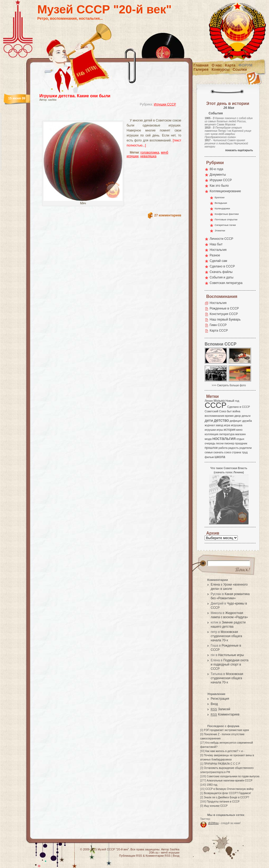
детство (221, 420)
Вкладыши (221, 203)
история (230, 430)
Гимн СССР (218, 325)
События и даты (221, 277)
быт (229, 411)
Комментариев (225, 714)
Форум (245, 65)
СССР (216, 405)
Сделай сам (218, 261)
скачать (218, 452)
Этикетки (220, 230)
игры (220, 430)
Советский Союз (215, 411)
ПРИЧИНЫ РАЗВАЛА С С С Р (222, 764)
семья (209, 452)
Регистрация (220, 699)
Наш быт (216, 244)
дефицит (236, 421)
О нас (217, 65)
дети (209, 420)
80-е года (216, 169)
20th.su (154, 852)
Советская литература (226, 283)
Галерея (201, 69)
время (229, 416)
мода (208, 439)
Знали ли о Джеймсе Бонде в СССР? (227, 797)
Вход (214, 704)
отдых (240, 439)
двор (238, 416)
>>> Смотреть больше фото (229, 385)
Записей (220, 709)
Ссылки (240, 69)
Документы (218, 175)
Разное (215, 255)
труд (245, 452)
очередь (210, 443)
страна (236, 452)
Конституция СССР (224, 314)
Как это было (219, 186)
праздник (241, 443)
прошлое (211, 448)
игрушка (237, 425)
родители (245, 448)
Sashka (175, 849)
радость (234, 448)
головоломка (150, 153)
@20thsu (213, 823)
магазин (240, 434)
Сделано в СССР (222, 266)
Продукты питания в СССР (223, 802)
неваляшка (148, 156)
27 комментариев (168, 215)
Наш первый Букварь (225, 319)
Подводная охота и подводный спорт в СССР (230, 664)
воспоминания (214, 416)
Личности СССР (221, 239)
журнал (210, 425)
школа (220, 457)
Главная (201, 65)
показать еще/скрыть (239, 150)
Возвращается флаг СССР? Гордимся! (227, 793)
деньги (246, 416)
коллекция (211, 434)
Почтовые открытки (226, 219)
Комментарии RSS (158, 856)
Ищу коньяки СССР (216, 806)
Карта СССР (219, 331)
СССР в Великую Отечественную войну (229, 789)
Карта (230, 65)
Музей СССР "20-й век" (104, 9)
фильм (209, 457)
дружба (247, 421)
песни (220, 443)
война (236, 411)
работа (223, 448)
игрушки (210, 430)
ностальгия (224, 438)
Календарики (222, 208)
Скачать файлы (221, 272)
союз (227, 452)
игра (227, 425)
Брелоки (219, 197)
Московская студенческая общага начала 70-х (226, 636)
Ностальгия (218, 250)
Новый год (232, 401)
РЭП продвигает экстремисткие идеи (226, 730)
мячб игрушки (170, 852)
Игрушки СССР (165, 104)
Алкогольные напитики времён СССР (230, 781)
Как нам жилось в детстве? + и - (225, 751)
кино (239, 430)
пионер (229, 443)
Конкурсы (220, 69)
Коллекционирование (225, 191)
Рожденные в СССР (224, 308)
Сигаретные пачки (225, 225)
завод (219, 425)
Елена (215, 585)
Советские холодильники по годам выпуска (233, 776)
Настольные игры (231, 655)
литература (227, 434)
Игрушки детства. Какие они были (75, 96)
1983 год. (212, 785)
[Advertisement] (104, 115)
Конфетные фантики (227, 214)
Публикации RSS (130, 856)
